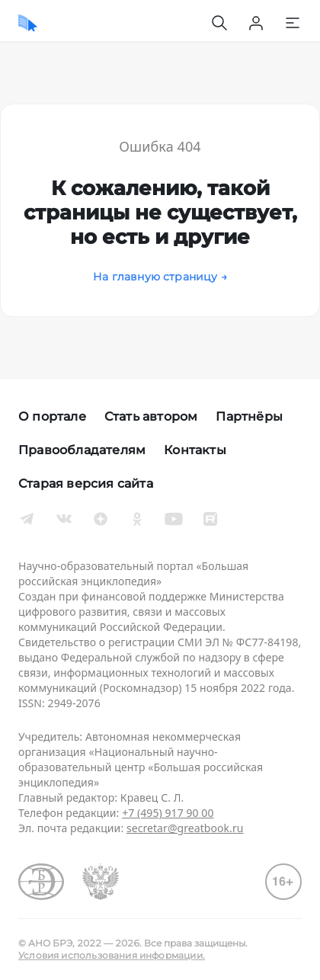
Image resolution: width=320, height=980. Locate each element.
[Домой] (28, 23)
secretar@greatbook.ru (185, 828)
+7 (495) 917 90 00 (168, 813)
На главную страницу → (160, 277)
